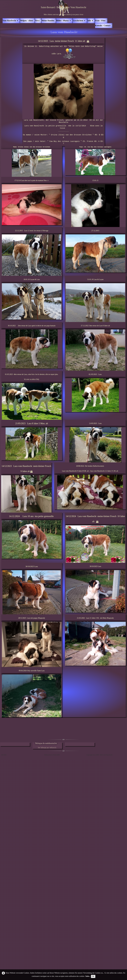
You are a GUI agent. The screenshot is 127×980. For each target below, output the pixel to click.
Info (90, 21)
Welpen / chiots (27, 21)
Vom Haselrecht (10, 21)
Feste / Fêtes (100, 21)
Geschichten (79, 21)
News (37, 21)
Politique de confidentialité (46, 743)
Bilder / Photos (64, 21)
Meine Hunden (48, 21)
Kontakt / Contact (103, 26)
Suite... (88, 976)
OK (93, 976)
